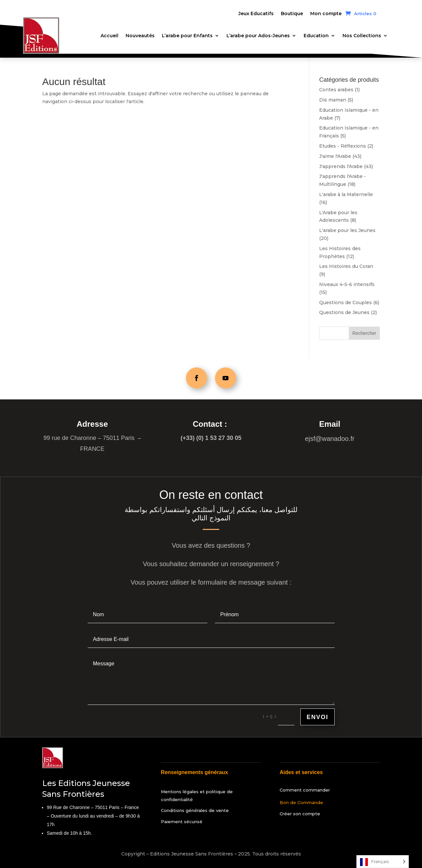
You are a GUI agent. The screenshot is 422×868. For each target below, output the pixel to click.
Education (316, 36)
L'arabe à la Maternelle (346, 194)
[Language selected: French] (383, 862)
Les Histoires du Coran (346, 266)
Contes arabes (336, 90)
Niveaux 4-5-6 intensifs (347, 284)
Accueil (109, 36)
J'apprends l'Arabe (341, 166)
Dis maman (333, 100)
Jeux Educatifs (256, 14)
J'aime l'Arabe (335, 156)
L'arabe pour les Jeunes (347, 230)
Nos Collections (362, 36)
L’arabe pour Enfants (187, 36)
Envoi (317, 717)
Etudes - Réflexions (343, 146)
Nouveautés (140, 36)
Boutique (292, 14)
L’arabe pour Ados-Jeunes (258, 36)
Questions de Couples (346, 303)
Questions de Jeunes (344, 312)
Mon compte (326, 14)
